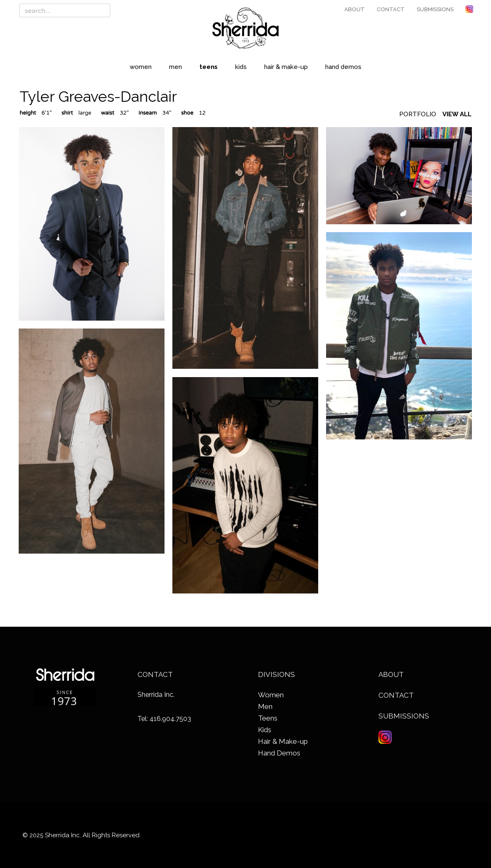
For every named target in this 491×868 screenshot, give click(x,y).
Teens (209, 67)
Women (141, 67)
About (355, 9)
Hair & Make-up (286, 67)
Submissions (435, 9)
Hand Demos (343, 67)
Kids (241, 67)
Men (176, 67)
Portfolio (418, 114)
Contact (391, 9)
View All (457, 114)
